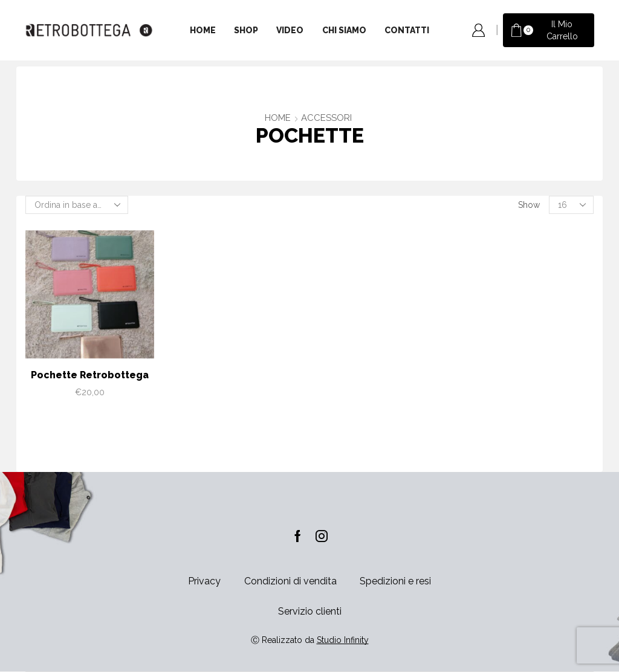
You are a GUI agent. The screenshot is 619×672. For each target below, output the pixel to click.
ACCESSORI (326, 118)
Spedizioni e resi (395, 581)
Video (290, 30)
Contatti (407, 30)
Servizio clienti (310, 611)
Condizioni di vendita (290, 581)
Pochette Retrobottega (90, 375)
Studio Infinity (343, 640)
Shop (246, 30)
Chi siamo (344, 30)
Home (203, 30)
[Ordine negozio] (77, 205)
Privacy (204, 581)
